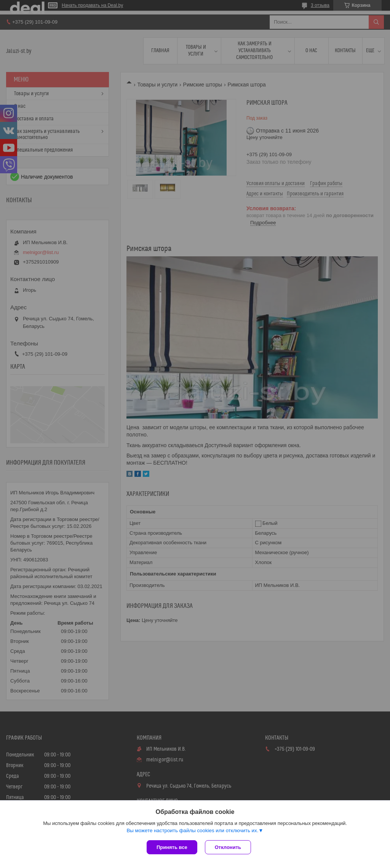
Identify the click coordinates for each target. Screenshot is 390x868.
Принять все (172, 847)
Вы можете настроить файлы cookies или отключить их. (192, 830)
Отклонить (228, 847)
